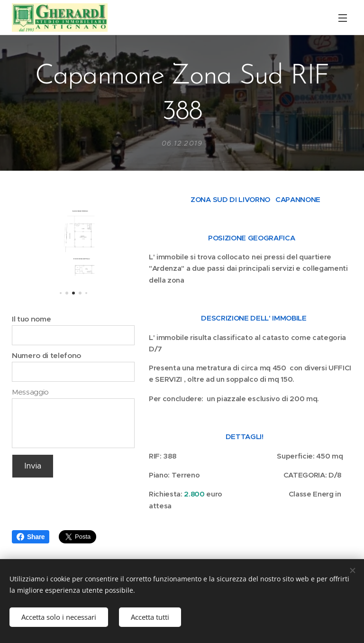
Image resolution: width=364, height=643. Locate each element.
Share (31, 537)
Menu (343, 18)
